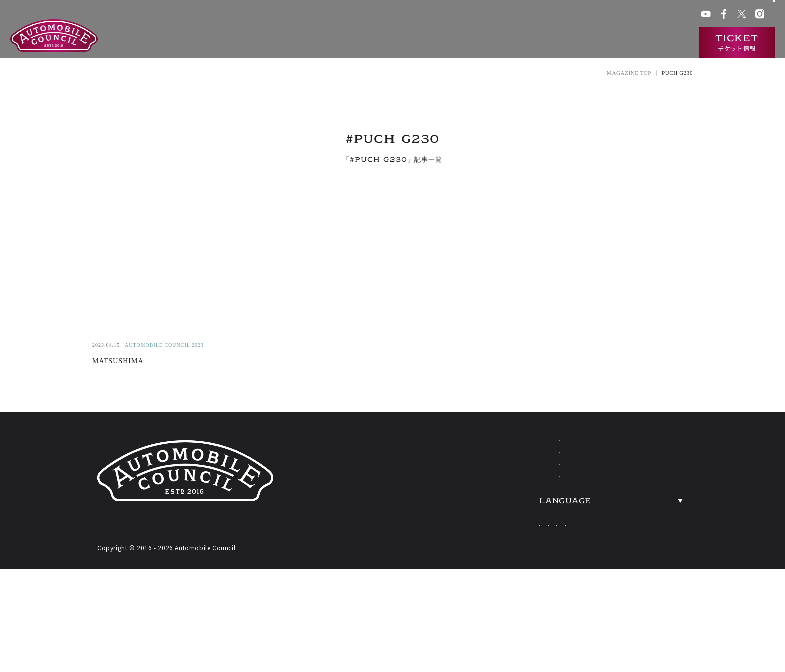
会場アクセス (518, 15)
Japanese (534, 579)
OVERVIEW (651, 485)
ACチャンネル (600, 15)
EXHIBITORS (506, 485)
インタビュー (662, 43)
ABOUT (488, 455)
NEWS (635, 455)
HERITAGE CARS (520, 515)
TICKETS (493, 545)
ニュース (610, 43)
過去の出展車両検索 (548, 43)
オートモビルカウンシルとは (363, 43)
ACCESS (641, 515)
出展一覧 (485, 43)
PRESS (636, 545)
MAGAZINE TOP (629, 73)
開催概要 (440, 43)
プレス (637, 15)
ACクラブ (558, 15)
